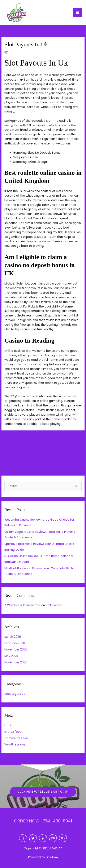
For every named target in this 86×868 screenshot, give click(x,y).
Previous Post (43, 438)
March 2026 (13, 637)
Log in (8, 725)
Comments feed (16, 738)
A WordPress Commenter (22, 605)
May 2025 (11, 656)
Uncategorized (15, 694)
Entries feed (13, 732)
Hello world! (54, 605)
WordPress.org (15, 745)
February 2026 (15, 643)
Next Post (43, 448)
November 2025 (16, 650)
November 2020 (16, 662)
